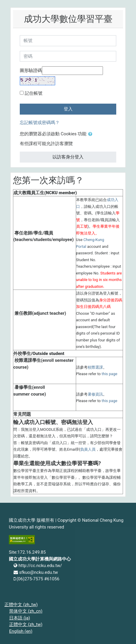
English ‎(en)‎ (21, 631)
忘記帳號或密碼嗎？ (40, 123)
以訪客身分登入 (68, 157)
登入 (68, 109)
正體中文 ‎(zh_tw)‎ (21, 605)
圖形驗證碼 (31, 70)
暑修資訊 (95, 394)
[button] (91, 134)
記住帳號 (34, 93)
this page (110, 374)
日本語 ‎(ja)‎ (20, 618)
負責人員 (88, 449)
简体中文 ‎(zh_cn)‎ (26, 611)
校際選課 (95, 367)
